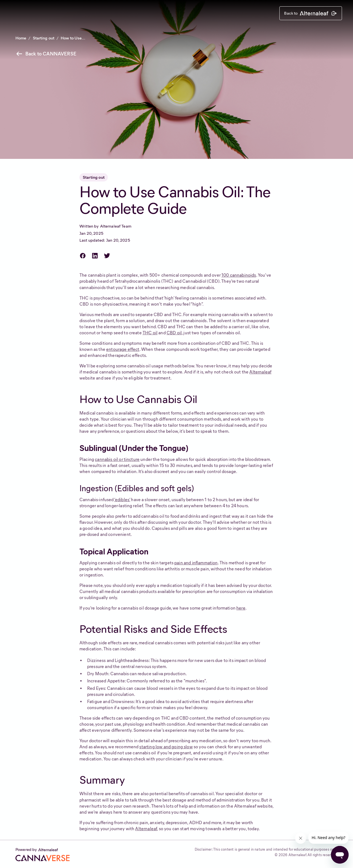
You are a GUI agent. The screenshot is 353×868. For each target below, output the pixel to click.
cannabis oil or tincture (117, 459)
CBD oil (174, 333)
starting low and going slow (166, 747)
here (241, 608)
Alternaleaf (260, 372)
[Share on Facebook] (84, 256)
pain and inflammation (196, 563)
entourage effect (123, 349)
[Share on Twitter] (108, 256)
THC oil (150, 333)
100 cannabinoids (239, 275)
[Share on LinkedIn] (96, 256)
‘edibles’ (122, 500)
